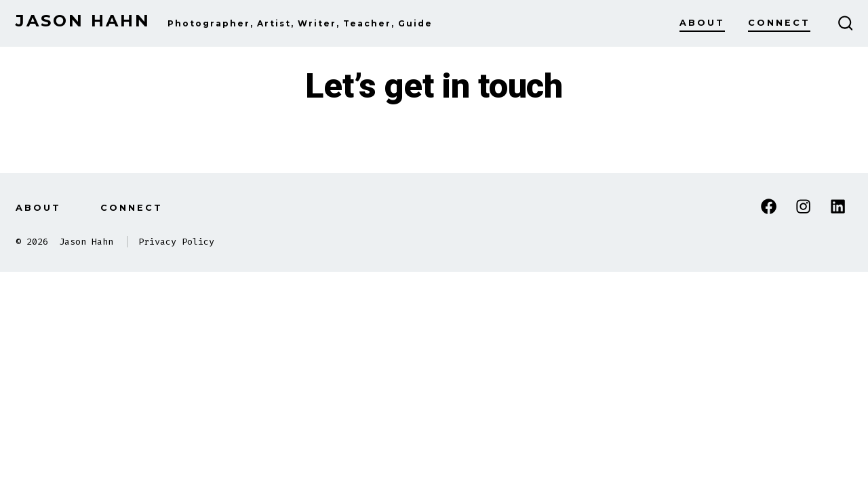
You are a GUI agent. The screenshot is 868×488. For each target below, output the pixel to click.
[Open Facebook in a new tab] (769, 206)
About (702, 23)
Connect (779, 23)
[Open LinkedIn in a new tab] (838, 206)
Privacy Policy (176, 242)
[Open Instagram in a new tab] (803, 206)
